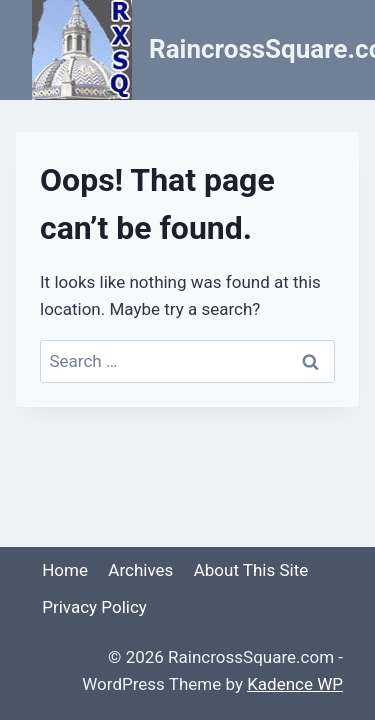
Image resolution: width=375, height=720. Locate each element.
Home (65, 570)
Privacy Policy (94, 607)
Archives (140, 570)
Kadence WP (295, 684)
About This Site (251, 570)
